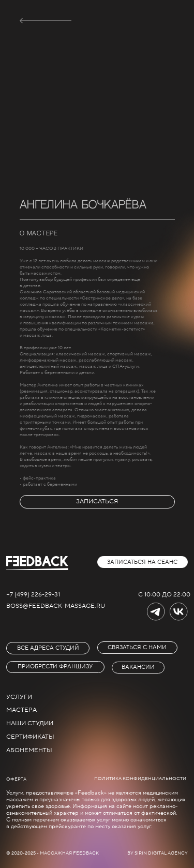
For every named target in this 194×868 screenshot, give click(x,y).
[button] (143, 562)
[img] (46, 21)
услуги (19, 697)
